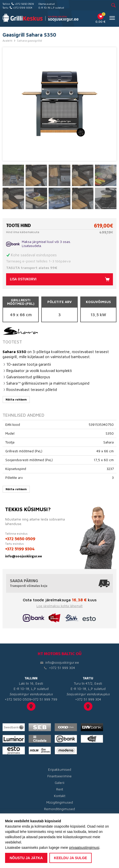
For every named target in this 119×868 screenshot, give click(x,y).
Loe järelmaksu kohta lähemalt (59, 606)
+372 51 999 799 (44, 699)
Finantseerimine (59, 776)
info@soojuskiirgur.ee (24, 556)
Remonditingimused (59, 809)
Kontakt (60, 796)
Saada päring (59, 583)
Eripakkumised (60, 770)
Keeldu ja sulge (71, 858)
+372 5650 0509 (24, 4)
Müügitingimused (60, 802)
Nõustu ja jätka (26, 858)
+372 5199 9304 (23, 8)
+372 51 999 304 (62, 668)
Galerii (59, 783)
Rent (60, 789)
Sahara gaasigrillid (29, 41)
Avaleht (7, 41)
